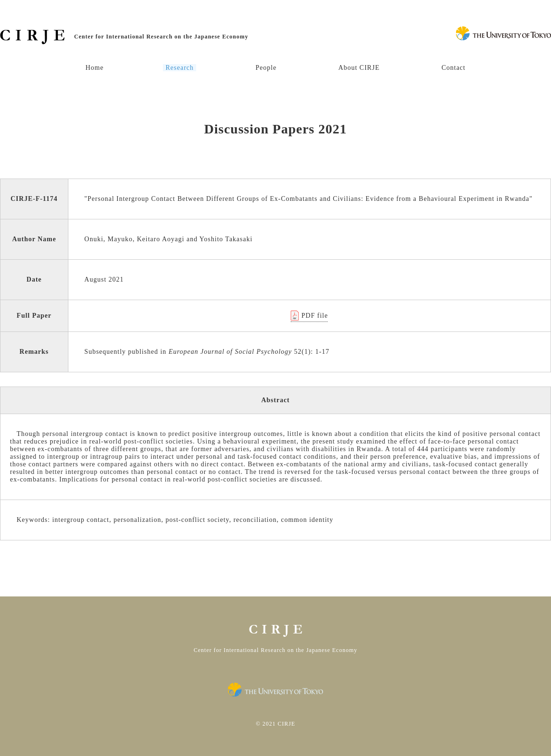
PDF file (315, 316)
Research (179, 68)
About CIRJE (359, 68)
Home (95, 68)
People (266, 68)
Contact (453, 68)
